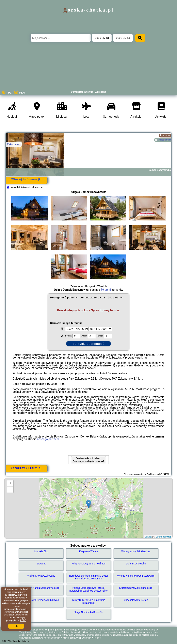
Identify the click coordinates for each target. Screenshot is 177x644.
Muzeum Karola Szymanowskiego (41, 588)
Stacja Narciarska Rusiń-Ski (88, 612)
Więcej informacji (26, 179)
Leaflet (148, 537)
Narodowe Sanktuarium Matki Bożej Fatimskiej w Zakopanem (89, 577)
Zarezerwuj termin (26, 468)
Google (9, 595)
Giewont (41, 564)
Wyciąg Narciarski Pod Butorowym (136, 576)
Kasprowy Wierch (88, 551)
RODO (23, 620)
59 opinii (106, 290)
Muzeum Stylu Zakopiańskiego (136, 588)
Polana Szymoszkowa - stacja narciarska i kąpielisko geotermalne (88, 589)
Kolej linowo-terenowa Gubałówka (41, 600)
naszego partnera (48, 439)
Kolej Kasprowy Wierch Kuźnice (89, 564)
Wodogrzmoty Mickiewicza (136, 551)
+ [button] (10, 483)
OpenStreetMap (163, 537)
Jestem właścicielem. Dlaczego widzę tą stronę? (88, 460)
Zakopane (13, 144)
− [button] (10, 490)
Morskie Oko (41, 551)
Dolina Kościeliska (136, 564)
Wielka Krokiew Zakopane (41, 576)
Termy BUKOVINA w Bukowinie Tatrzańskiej (88, 601)
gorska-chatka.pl (89, 10)
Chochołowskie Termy (136, 600)
